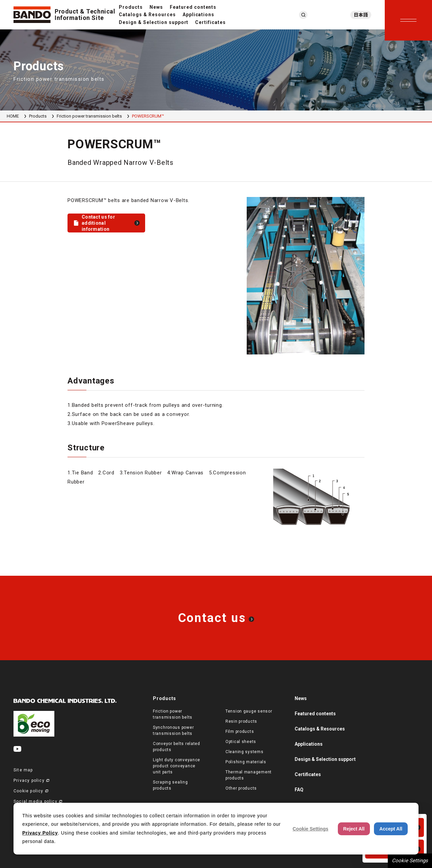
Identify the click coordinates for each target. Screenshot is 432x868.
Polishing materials (246, 762)
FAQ (299, 790)
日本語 (361, 15)
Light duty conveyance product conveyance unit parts (177, 766)
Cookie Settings (410, 861)
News (156, 7)
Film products (240, 731)
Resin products (241, 721)
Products (131, 7)
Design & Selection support (154, 22)
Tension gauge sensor (249, 711)
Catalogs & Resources (147, 15)
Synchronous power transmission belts (173, 730)
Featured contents (193, 7)
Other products (241, 788)
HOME (13, 116)
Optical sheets (241, 742)
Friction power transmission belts (89, 116)
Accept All (391, 829)
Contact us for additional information (98, 223)
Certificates (210, 22)
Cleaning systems (245, 752)
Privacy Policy (40, 833)
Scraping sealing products (170, 785)
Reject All (354, 829)
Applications (199, 15)
